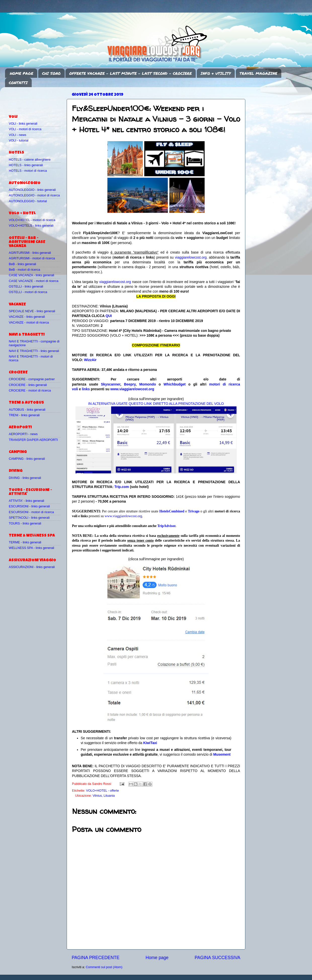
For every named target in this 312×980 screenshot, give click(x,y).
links (86, 389)
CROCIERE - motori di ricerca (30, 391)
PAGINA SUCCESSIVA (217, 958)
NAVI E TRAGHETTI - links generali (34, 351)
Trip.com (122, 487)
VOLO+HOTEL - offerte (103, 791)
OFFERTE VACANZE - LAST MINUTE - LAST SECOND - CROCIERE (130, 73)
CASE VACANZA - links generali (31, 275)
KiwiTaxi (150, 743)
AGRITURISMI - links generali (30, 253)
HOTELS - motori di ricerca (28, 171)
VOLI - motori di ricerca (25, 129)
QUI (109, 316)
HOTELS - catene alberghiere (30, 160)
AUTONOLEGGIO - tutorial (28, 201)
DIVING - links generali (25, 478)
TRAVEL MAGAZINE (258, 73)
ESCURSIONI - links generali (29, 506)
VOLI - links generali (23, 124)
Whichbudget (175, 384)
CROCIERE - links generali (28, 385)
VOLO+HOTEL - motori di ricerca (32, 220)
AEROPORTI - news (23, 434)
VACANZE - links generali (27, 317)
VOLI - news (17, 135)
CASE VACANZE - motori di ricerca (34, 281)
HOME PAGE (22, 73)
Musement (222, 754)
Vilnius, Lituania (104, 796)
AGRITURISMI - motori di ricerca (32, 258)
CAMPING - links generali (27, 459)
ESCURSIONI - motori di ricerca (31, 512)
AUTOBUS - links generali (27, 410)
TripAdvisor (166, 526)
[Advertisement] (38, 98)
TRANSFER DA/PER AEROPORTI (33, 440)
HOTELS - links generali (26, 165)
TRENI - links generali (24, 415)
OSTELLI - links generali (26, 287)
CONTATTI (18, 83)
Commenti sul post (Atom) (104, 967)
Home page (157, 958)
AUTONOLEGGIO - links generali (32, 190)
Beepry (130, 384)
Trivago (194, 511)
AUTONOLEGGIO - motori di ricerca (34, 195)
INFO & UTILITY (216, 73)
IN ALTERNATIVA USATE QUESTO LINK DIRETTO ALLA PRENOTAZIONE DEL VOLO (156, 404)
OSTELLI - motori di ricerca (28, 292)
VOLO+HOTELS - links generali (31, 226)
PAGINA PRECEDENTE (96, 958)
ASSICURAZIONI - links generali (32, 567)
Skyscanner (111, 384)
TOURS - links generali (25, 523)
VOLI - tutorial (19, 141)
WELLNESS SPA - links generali (31, 548)
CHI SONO (51, 73)
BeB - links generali (23, 264)
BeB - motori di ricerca (25, 270)
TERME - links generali (25, 542)
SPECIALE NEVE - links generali (32, 311)
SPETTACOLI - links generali (29, 518)
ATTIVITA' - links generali (27, 501)
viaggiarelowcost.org (191, 257)
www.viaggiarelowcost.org (132, 389)
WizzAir (90, 360)
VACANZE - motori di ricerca (29, 323)
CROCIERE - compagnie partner (32, 379)
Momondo (148, 384)
